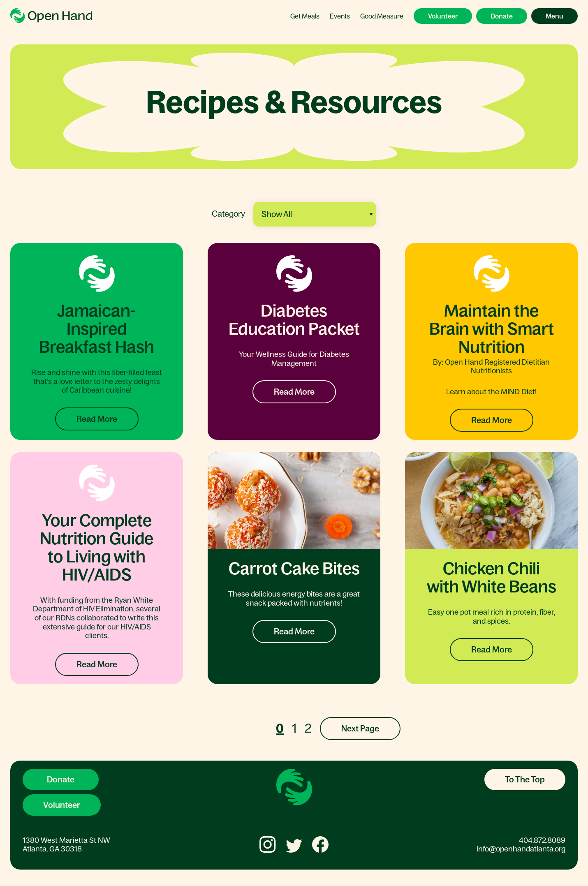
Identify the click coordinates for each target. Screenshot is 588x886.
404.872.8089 (542, 840)
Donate (502, 16)
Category (228, 214)
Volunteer (443, 16)
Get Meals (305, 16)
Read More (97, 419)
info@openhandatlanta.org (521, 849)
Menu (554, 16)
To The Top (525, 780)
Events (340, 16)
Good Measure (382, 16)
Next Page (360, 729)
